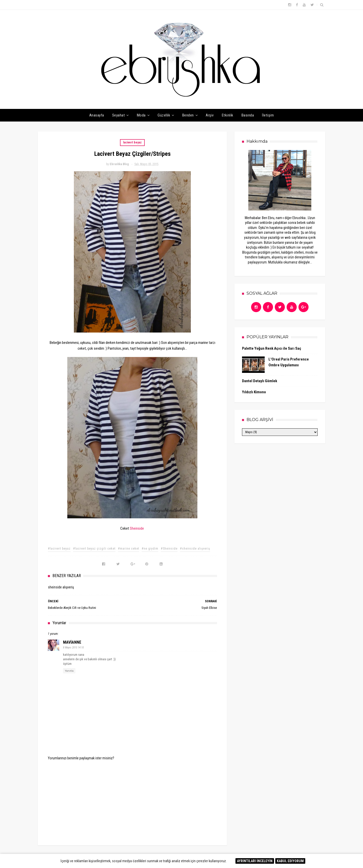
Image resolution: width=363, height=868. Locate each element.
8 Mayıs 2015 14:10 (73, 648)
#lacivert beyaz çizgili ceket (94, 549)
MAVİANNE (72, 642)
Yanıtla (69, 671)
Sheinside (137, 528)
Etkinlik (228, 115)
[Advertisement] (132, 799)
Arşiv (210, 115)
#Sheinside (169, 549)
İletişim (268, 115)
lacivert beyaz (132, 142)
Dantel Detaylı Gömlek (260, 381)
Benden (188, 115)
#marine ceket (129, 549)
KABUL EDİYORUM (290, 861)
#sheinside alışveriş (195, 549)
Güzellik (164, 115)
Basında (248, 115)
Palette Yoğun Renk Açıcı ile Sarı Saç (272, 348)
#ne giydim (150, 549)
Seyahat (119, 115)
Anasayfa (97, 115)
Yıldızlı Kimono (254, 392)
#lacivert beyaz (59, 549)
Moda (141, 115)
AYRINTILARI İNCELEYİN (255, 861)
